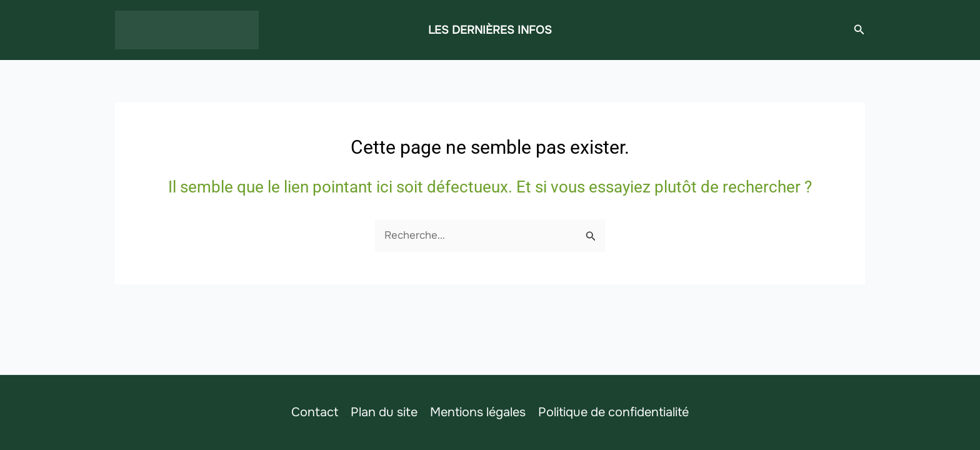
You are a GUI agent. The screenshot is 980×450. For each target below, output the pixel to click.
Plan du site (384, 412)
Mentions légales (478, 412)
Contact (315, 412)
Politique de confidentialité (613, 412)
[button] (859, 30)
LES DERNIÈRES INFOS (490, 30)
